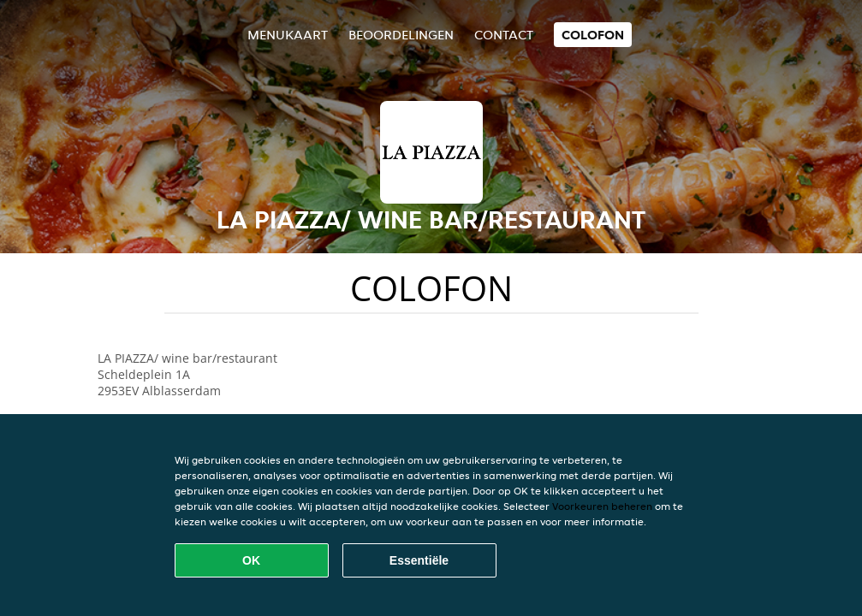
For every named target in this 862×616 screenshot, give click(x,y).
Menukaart (288, 35)
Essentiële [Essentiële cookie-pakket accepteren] (419, 560)
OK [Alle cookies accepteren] (251, 560)
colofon (593, 35)
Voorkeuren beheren (602, 506)
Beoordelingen (401, 35)
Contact (504, 35)
